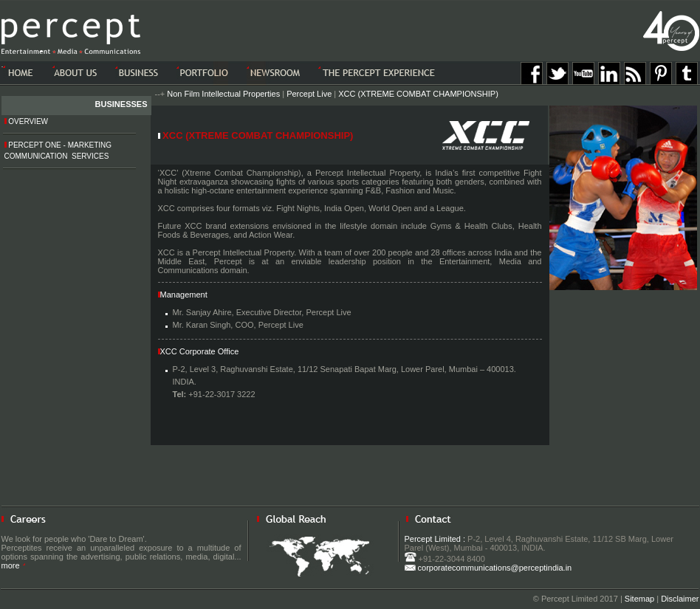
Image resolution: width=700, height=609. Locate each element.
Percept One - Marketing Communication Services (58, 151)
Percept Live (309, 94)
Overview (27, 121)
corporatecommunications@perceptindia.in (488, 568)
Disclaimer (680, 599)
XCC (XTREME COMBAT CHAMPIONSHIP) (418, 94)
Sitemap (639, 599)
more (14, 565)
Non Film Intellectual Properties (223, 94)
